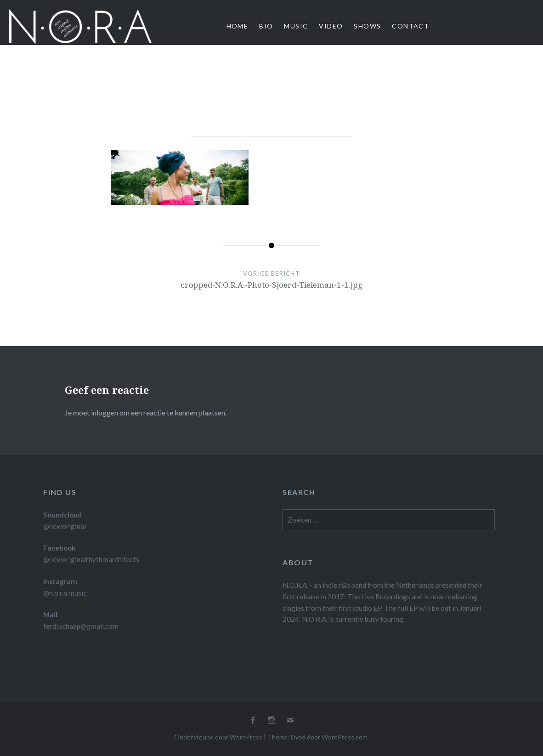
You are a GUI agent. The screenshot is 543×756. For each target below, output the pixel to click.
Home (238, 26)
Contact (410, 26)
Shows (367, 26)
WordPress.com (345, 737)
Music (296, 26)
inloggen (105, 412)
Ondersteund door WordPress (218, 737)
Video (331, 26)
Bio (266, 26)
